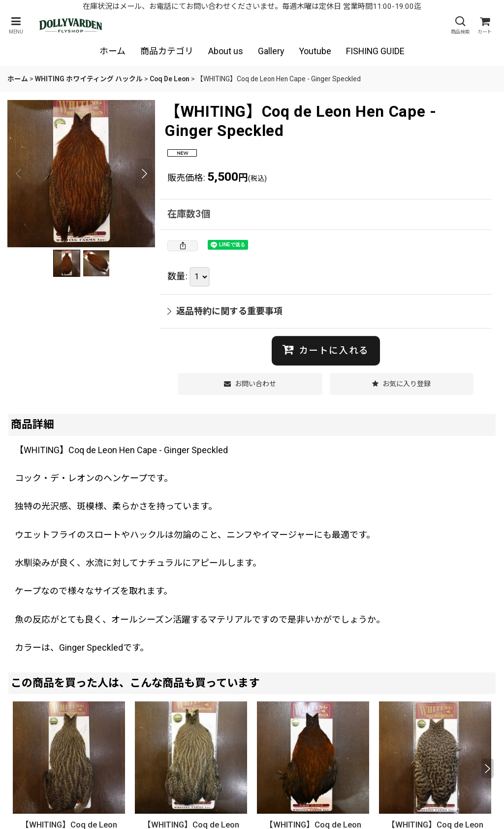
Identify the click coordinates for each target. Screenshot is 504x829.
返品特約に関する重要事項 (225, 311)
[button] (16, 25)
